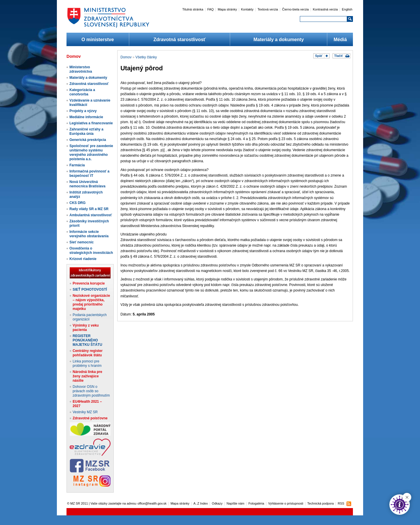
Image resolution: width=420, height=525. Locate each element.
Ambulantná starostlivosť (91, 215)
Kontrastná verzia (325, 9)
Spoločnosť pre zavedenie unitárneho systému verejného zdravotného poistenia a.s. (91, 152)
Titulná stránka (193, 9)
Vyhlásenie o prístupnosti (286, 503)
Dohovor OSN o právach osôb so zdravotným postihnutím (91, 391)
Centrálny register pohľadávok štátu (88, 353)
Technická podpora (321, 503)
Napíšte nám (236, 503)
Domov (126, 57)
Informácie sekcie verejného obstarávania (89, 234)
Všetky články (146, 57)
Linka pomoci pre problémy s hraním (87, 363)
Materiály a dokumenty (279, 40)
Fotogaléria (256, 503)
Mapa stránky (227, 9)
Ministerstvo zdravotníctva (81, 69)
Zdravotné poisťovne (90, 418)
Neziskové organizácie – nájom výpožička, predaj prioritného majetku (91, 302)
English (347, 9)
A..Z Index (201, 503)
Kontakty (247, 9)
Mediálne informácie (86, 117)
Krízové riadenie (83, 259)
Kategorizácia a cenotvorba (82, 92)
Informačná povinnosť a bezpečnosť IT (89, 173)
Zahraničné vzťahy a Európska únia (86, 131)
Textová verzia (268, 9)
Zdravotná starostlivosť (180, 40)
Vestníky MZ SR (85, 412)
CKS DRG (77, 203)
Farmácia (77, 165)
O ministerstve (98, 40)
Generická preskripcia (88, 140)
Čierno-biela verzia (295, 9)
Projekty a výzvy (83, 111)
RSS (341, 503)
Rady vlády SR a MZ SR (89, 209)
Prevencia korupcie (89, 283)
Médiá (340, 40)
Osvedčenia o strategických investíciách (91, 251)
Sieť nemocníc (82, 242)
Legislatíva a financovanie (91, 123)
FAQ (211, 9)
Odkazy (217, 503)
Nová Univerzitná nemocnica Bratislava (87, 184)
